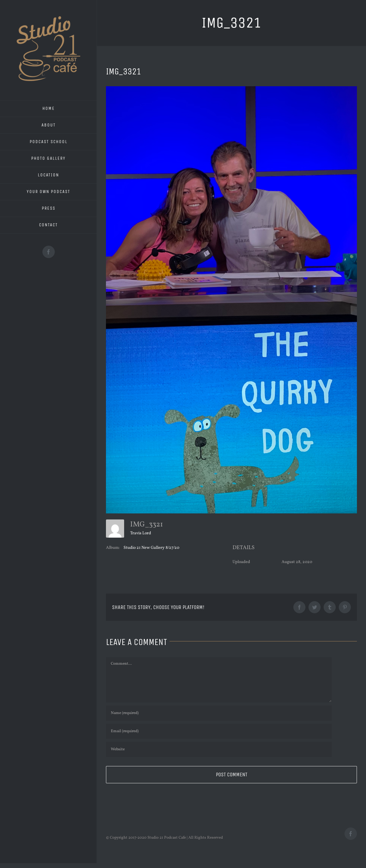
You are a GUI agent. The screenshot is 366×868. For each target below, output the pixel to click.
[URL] (219, 749)
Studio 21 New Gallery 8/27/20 (151, 548)
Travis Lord (141, 533)
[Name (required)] (219, 713)
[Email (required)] (219, 731)
